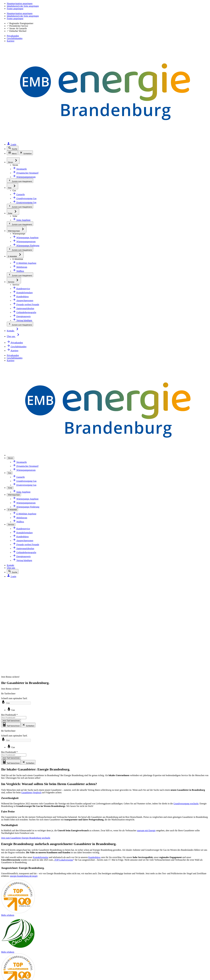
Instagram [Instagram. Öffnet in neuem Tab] (18, 892)
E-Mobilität (17, 785)
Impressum (17, 909)
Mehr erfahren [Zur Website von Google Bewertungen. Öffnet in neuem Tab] (49, 862)
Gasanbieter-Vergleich (157, 187)
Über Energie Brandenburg (91, 754)
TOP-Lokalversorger (185, 356)
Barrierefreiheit (19, 931)
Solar (14, 773)
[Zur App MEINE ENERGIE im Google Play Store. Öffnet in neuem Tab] (133, 894)
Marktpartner (84, 773)
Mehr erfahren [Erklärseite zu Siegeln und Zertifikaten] (161, 862)
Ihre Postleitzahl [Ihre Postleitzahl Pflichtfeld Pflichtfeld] (166, 89)
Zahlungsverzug (150, 810)
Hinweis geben (19, 954)
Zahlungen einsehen (153, 804)
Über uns (169, 16)
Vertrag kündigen (151, 822)
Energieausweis (19, 798)
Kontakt (157, 16)
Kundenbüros (143, 351)
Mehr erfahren (133, 423)
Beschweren (17, 946)
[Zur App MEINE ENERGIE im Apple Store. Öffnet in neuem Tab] (133, 886)
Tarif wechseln (150, 754)
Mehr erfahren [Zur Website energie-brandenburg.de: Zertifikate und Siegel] (86, 862)
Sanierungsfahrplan (22, 791)
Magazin (81, 785)
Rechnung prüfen (151, 791)
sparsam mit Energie (23, 276)
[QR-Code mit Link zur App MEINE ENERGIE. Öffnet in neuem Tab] (113, 890)
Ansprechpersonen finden (156, 766)
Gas (99, 463)
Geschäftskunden (186, 9)
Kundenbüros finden (153, 760)
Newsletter (82, 779)
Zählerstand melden (153, 773)
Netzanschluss (19, 766)
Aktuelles (81, 791)
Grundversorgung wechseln (84, 213)
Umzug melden (150, 816)
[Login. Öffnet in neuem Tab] (202, 16)
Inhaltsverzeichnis (21, 939)
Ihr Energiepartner (86, 766)
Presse (80, 804)
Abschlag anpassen (152, 779)
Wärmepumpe (19, 779)
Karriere (204, 9)
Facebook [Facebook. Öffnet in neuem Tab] (18, 885)
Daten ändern (149, 785)
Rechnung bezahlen (153, 798)
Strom (14, 754)
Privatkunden (164, 9)
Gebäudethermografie (23, 804)
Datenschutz (17, 917)
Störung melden (20, 924)
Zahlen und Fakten (86, 760)
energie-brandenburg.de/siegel (56, 412)
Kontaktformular (65, 351)
